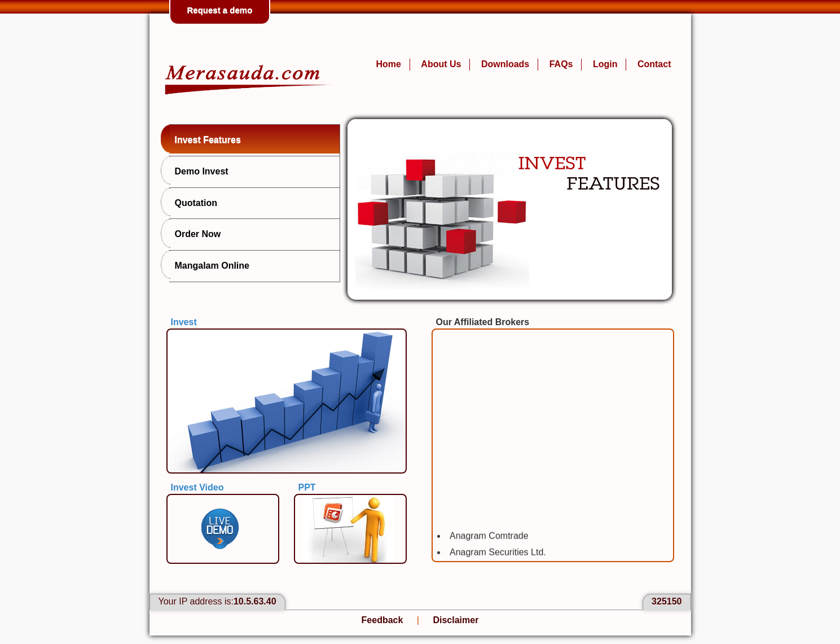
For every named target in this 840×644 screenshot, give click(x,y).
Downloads (505, 64)
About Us (441, 64)
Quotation (193, 202)
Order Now (195, 233)
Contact (654, 64)
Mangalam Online (209, 265)
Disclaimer (456, 620)
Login (605, 64)
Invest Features (205, 139)
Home (388, 64)
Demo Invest (199, 170)
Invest (184, 322)
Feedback (382, 620)
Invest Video (197, 487)
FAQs (561, 64)
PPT (307, 487)
